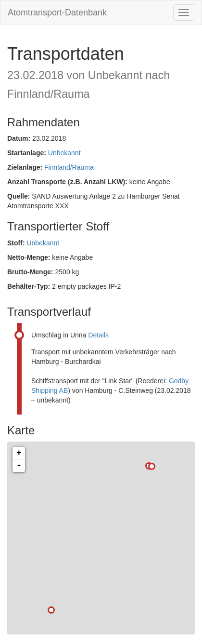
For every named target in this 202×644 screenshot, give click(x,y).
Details (98, 335)
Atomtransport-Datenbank (57, 13)
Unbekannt (64, 153)
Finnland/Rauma (69, 167)
